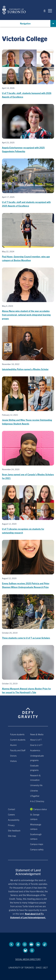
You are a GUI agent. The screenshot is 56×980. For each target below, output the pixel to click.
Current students (18, 740)
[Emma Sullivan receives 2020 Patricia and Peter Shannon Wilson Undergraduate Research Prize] (28, 564)
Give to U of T (36, 745)
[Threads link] (32, 950)
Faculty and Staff (18, 750)
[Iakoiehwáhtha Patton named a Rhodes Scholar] (28, 348)
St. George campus (35, 817)
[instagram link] (25, 944)
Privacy (11, 825)
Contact (12, 809)
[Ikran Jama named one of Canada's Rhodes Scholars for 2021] (28, 455)
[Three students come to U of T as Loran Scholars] (28, 617)
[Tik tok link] (45, 944)
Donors (13, 756)
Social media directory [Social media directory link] (28, 959)
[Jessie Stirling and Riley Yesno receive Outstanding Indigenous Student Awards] (28, 401)
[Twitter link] (11, 944)
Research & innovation (35, 778)
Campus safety (37, 849)
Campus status (40, 809)
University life (36, 785)
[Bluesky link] (25, 950)
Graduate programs (34, 768)
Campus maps (37, 844)
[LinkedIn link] (38, 944)
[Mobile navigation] (50, 11)
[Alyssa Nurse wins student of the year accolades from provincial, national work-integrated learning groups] (28, 294)
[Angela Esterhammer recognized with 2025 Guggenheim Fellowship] (28, 129)
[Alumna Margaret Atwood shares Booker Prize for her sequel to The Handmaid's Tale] (28, 670)
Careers (11, 814)
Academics (35, 750)
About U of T (36, 740)
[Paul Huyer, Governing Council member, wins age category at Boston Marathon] (28, 238)
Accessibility (14, 820)
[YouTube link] (31, 944)
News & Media (37, 734)
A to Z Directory (37, 801)
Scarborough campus (36, 836)
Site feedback (14, 830)
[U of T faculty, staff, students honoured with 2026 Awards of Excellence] (28, 74)
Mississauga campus (36, 827)
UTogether (35, 796)
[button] (45, 11)
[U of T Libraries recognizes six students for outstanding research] (28, 510)
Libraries (34, 790)
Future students (17, 734)
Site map (12, 836)
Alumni (13, 745)
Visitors (13, 761)
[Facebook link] (18, 944)
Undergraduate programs (37, 758)
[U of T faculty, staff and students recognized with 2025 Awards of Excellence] (28, 183)
